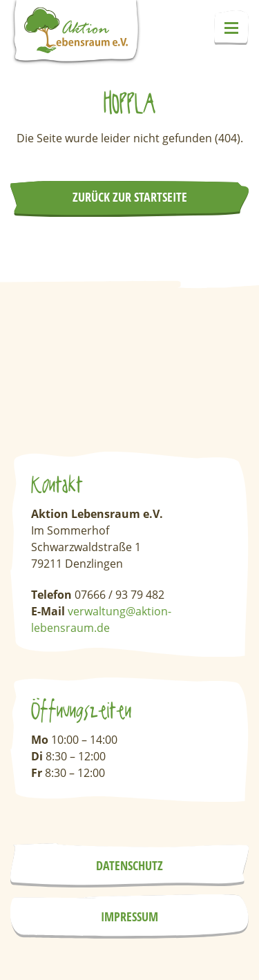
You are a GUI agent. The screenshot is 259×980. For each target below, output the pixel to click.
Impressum (129, 916)
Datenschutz (129, 865)
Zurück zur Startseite (130, 197)
